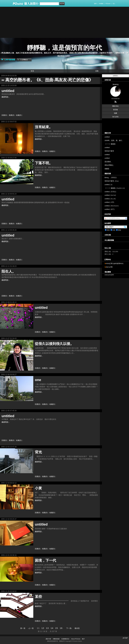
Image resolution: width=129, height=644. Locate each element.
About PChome (76, 639)
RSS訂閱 (109, 263)
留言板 (116, 110)
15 (57, 628)
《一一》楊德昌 (110, 144)
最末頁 (77, 628)
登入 (114, 4)
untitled (8, 91)
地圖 (115, 113)
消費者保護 (56, 639)
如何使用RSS (118, 263)
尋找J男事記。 (110, 165)
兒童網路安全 (65, 639)
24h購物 (101, 4)
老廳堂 (107, 169)
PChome (108, 4)
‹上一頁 (31, 628)
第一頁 (23, 628)
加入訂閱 (109, 267)
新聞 (95, 4)
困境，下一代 (45, 560)
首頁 (32, 71)
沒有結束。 (44, 127)
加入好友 (115, 117)
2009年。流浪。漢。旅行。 (114, 140)
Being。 (107, 177)
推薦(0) (12, 115)
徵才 (83, 639)
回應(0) (4, 115)
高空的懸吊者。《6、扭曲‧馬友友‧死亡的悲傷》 (49, 80)
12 (43, 628)
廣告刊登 (48, 639)
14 (52, 628)
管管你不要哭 (109, 151)
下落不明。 (44, 163)
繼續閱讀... (6, 97)
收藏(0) (19, 115)
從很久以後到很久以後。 (54, 344)
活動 (97, 71)
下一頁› (69, 628)
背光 (38, 452)
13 (47, 628)
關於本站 (115, 106)
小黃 (38, 488)
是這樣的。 (108, 162)
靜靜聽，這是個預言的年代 (64, 48)
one (38, 380)
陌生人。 (9, 271)
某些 (38, 597)
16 (61, 628)
